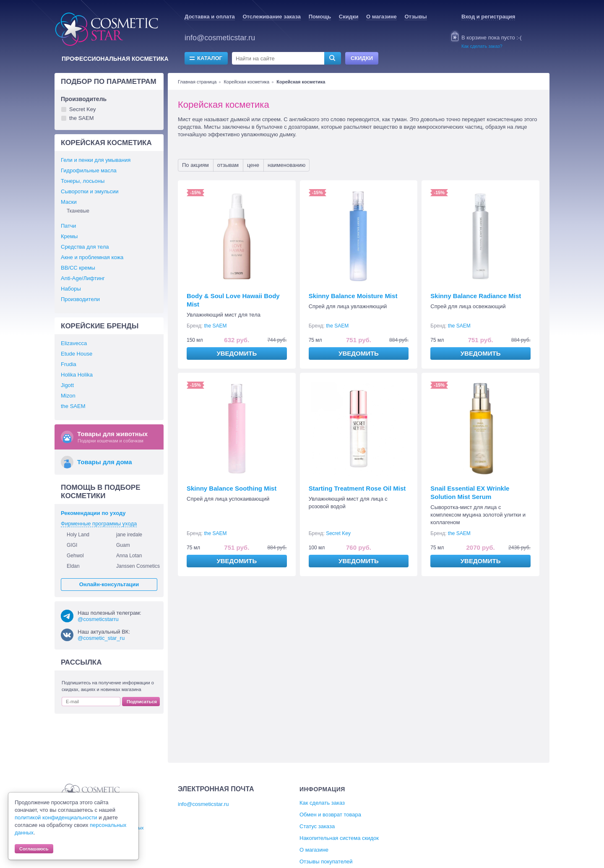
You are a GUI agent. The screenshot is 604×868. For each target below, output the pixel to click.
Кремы (69, 236)
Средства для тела (85, 247)
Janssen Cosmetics (138, 566)
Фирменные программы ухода (99, 524)
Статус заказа (317, 826)
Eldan (73, 566)
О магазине (381, 17)
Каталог (210, 58)
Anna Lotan (129, 556)
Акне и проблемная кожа (92, 257)
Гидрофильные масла (89, 170)
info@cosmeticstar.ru (220, 38)
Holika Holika (77, 375)
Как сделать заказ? (482, 46)
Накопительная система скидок (339, 838)
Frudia (69, 364)
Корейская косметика (246, 82)
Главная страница (197, 82)
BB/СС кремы (78, 268)
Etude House (77, 354)
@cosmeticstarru (98, 619)
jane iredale (129, 535)
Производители (80, 299)
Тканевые (78, 211)
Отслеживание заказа (272, 17)
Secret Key (338, 533)
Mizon (68, 396)
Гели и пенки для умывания (96, 160)
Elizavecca (74, 343)
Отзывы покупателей (326, 862)
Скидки (349, 17)
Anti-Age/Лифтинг (83, 278)
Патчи (68, 226)
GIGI (72, 545)
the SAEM (216, 326)
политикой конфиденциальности (56, 817)
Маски (69, 202)
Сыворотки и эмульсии (90, 191)
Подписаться (142, 702)
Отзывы (415, 17)
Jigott (67, 385)
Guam (123, 545)
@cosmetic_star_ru (101, 638)
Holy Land (78, 535)
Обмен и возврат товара (330, 815)
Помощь (320, 17)
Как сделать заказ (322, 803)
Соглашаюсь (34, 849)
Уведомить (237, 353)
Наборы (71, 289)
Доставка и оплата (210, 17)
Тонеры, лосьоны (83, 181)
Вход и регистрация (488, 17)
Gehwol (75, 556)
